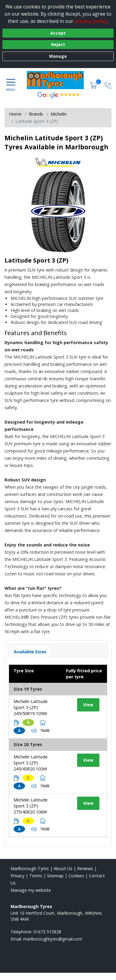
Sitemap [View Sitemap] (55, 876)
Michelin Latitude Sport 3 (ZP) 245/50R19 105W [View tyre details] (31, 707)
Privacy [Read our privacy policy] (17, 876)
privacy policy (91, 21)
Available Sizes (30, 652)
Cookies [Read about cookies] (76, 876)
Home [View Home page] (15, 114)
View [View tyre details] (88, 705)
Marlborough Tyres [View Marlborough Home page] (30, 868)
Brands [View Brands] (36, 114)
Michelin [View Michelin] (59, 114)
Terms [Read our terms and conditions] (36, 876)
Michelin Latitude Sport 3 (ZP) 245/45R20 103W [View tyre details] (31, 763)
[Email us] (53, 939)
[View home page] (58, 80)
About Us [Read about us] (63, 868)
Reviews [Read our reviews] (85, 868)
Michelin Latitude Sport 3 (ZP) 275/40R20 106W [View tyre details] (31, 806)
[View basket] (94, 85)
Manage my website (31, 890)
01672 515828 (47, 932)
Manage (58, 56)
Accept (58, 33)
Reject (58, 44)
